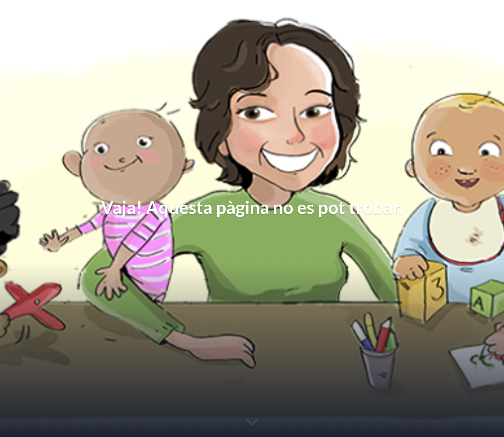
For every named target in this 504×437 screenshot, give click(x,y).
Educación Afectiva (52, 13)
